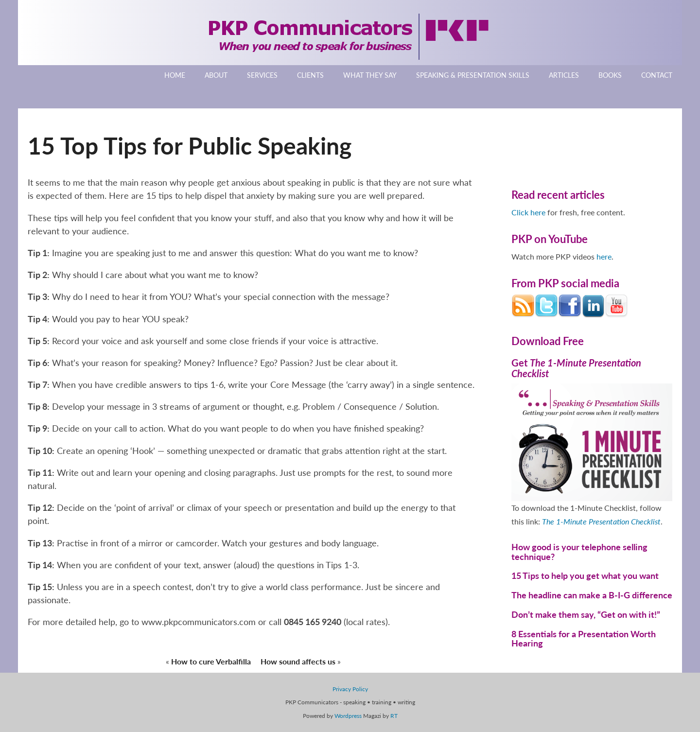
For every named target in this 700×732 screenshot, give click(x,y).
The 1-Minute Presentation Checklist (601, 521)
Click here (528, 212)
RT (394, 716)
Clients (310, 75)
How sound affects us (298, 661)
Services (262, 75)
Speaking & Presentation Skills (473, 75)
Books (610, 75)
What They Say (370, 75)
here (604, 256)
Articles (564, 75)
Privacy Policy (350, 689)
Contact (657, 75)
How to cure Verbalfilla (211, 661)
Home (175, 75)
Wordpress (348, 716)
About (216, 75)
